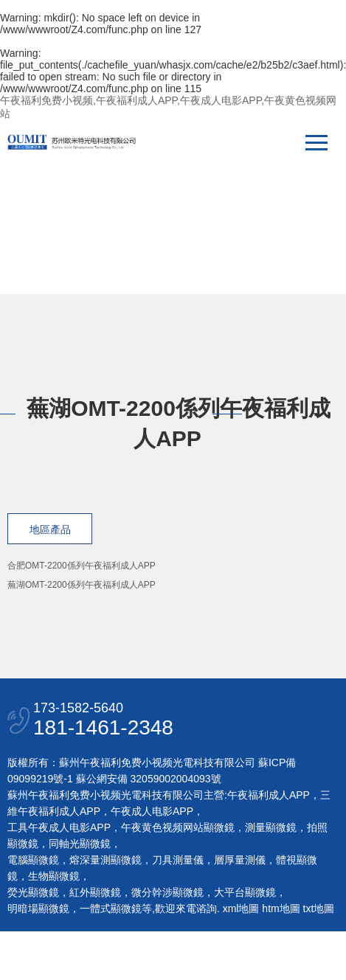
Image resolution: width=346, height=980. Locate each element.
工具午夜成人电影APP (59, 827)
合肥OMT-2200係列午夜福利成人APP (82, 566)
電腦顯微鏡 (33, 860)
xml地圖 (241, 908)
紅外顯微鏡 (95, 892)
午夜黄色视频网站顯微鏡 (178, 827)
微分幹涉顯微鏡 (167, 892)
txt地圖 (319, 908)
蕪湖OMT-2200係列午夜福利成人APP (82, 585)
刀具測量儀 (178, 860)
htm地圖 (281, 908)
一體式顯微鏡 (111, 908)
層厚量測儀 (240, 860)
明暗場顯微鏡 (38, 908)
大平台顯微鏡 (245, 892)
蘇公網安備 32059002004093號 (147, 779)
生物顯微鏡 (54, 876)
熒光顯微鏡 (33, 892)
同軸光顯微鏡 (80, 844)
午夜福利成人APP (269, 795)
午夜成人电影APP (152, 811)
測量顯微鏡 (271, 827)
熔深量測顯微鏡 (105, 860)
